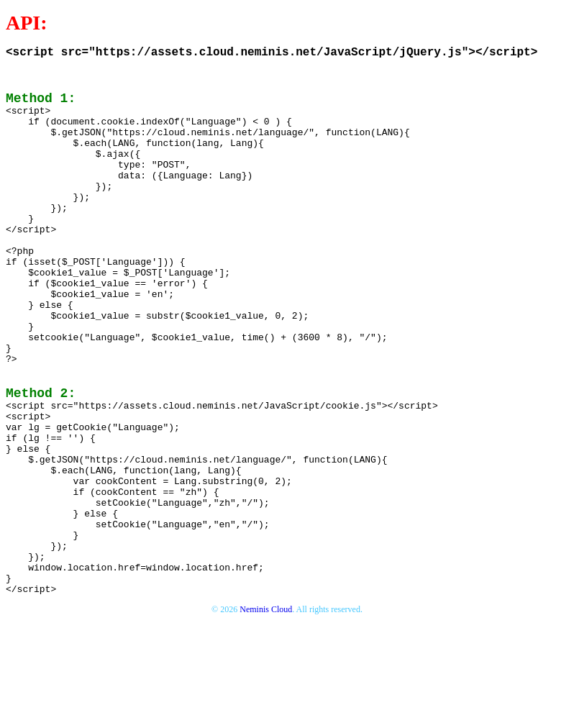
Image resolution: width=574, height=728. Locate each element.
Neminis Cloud (266, 714)
